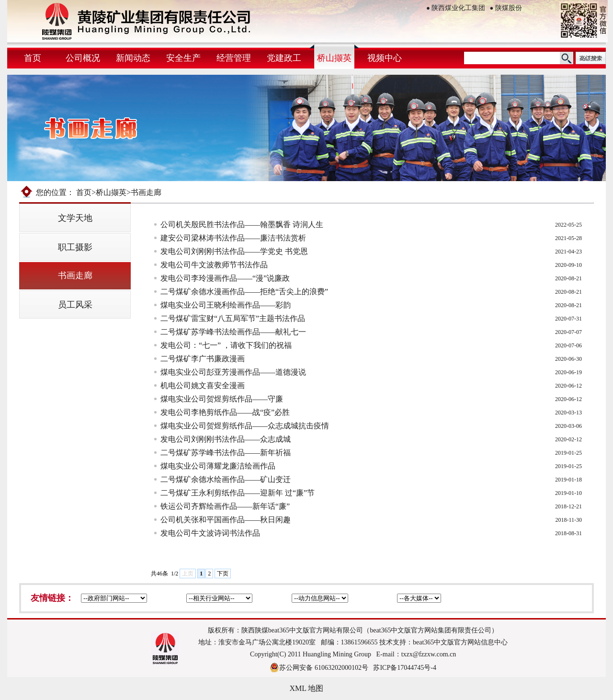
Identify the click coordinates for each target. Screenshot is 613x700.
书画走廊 (75, 275)
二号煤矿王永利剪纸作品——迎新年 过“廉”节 (238, 493)
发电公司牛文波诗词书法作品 (210, 533)
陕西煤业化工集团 (456, 8)
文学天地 (75, 218)
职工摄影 (75, 247)
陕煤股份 (506, 8)
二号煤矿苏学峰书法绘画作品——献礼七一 (233, 332)
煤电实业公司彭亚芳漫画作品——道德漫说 (233, 372)
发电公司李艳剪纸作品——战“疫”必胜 (225, 412)
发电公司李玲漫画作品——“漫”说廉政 (225, 278)
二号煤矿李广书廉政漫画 (203, 359)
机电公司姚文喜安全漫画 (203, 385)
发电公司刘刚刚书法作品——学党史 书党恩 (234, 251)
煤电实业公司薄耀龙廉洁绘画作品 (218, 466)
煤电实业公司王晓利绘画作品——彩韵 (226, 305)
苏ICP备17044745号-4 (404, 668)
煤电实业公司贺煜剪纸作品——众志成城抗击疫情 (245, 426)
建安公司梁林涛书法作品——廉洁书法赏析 (233, 238)
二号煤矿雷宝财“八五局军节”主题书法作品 (233, 318)
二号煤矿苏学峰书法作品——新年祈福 (226, 453)
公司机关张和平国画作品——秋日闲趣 (226, 520)
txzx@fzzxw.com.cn (429, 654)
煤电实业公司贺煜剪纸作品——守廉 (222, 399)
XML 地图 (307, 688)
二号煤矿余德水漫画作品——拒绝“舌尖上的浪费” (244, 292)
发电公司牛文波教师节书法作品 (214, 265)
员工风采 (75, 305)
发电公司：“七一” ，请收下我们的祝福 (226, 345)
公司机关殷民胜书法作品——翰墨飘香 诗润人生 (242, 224)
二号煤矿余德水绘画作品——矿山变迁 (226, 479)
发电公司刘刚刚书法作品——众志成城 (226, 439)
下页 (223, 574)
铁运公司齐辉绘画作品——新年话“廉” (225, 506)
